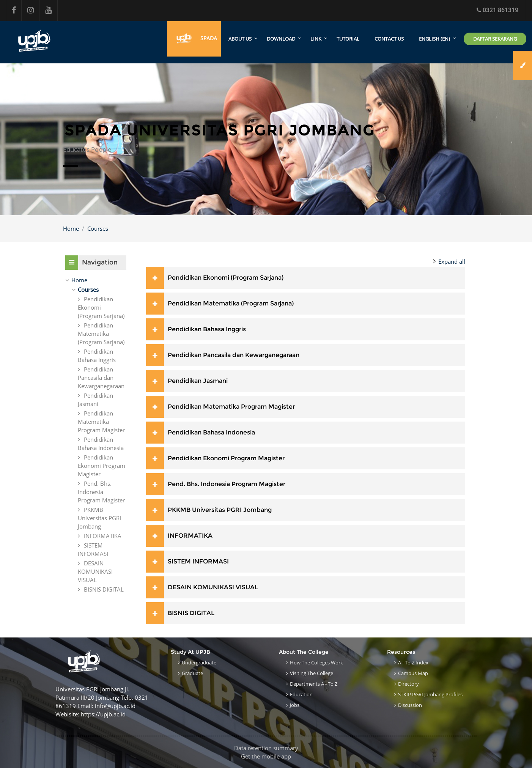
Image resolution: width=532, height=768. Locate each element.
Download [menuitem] (281, 39)
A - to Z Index (413, 663)
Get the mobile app (266, 756)
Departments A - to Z (314, 684)
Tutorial (348, 39)
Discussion (410, 705)
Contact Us (389, 39)
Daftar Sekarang (495, 39)
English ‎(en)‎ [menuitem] (434, 39)
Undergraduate (199, 663)
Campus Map (413, 673)
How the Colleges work (316, 663)
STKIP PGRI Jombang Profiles (430, 694)
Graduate (192, 673)
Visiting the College (312, 673)
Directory (408, 684)
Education (301, 694)
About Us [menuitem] (240, 39)
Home (71, 228)
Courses (98, 228)
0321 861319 (497, 10)
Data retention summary (266, 748)
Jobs (295, 705)
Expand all (452, 261)
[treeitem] (96, 280)
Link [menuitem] (316, 39)
